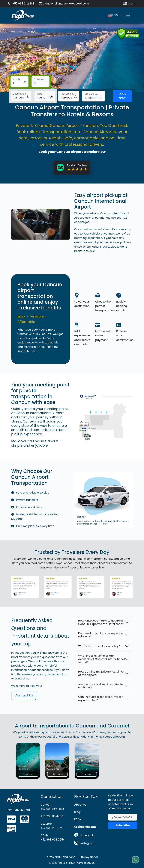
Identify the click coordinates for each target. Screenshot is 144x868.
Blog (77, 812)
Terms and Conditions (60, 857)
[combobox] (93, 96)
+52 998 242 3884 (22, 4)
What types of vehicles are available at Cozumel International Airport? (101, 659)
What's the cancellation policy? (99, 646)
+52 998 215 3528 (52, 828)
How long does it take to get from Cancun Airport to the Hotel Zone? (101, 622)
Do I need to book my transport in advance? (101, 635)
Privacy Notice (89, 857)
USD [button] (128, 4)
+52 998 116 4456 (52, 816)
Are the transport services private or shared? (101, 686)
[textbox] (94, 98)
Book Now (122, 96)
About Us (80, 805)
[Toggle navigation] (128, 15)
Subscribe (123, 825)
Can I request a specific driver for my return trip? (100, 698)
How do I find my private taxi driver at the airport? (101, 673)
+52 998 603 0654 (53, 840)
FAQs (78, 819)
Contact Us (24, 695)
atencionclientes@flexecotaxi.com (64, 4)
